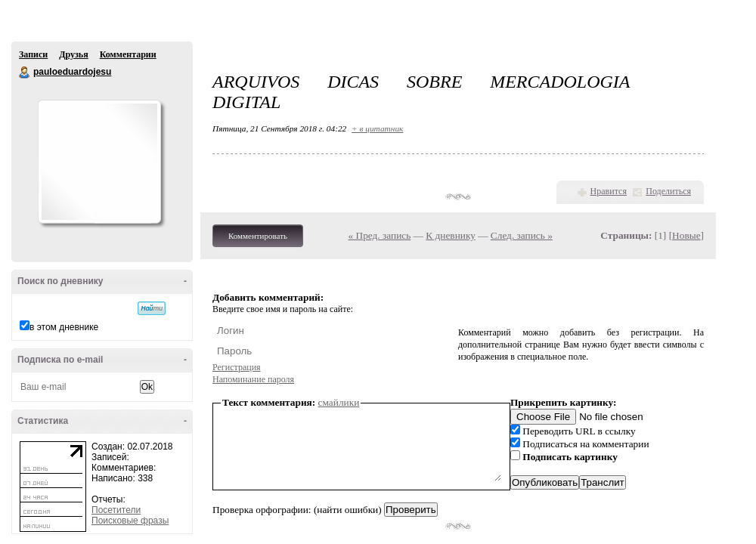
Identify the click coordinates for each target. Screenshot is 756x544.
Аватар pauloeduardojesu (99, 162)
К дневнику (451, 235)
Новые (686, 235)
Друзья (73, 54)
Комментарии (128, 54)
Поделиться (668, 191)
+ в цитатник (377, 128)
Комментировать (258, 236)
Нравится (609, 191)
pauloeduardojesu (25, 73)
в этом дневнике (64, 327)
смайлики (339, 402)
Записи (33, 54)
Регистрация (237, 367)
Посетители (116, 510)
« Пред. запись (380, 235)
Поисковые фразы (130, 521)
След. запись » (522, 235)
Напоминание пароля (253, 379)
